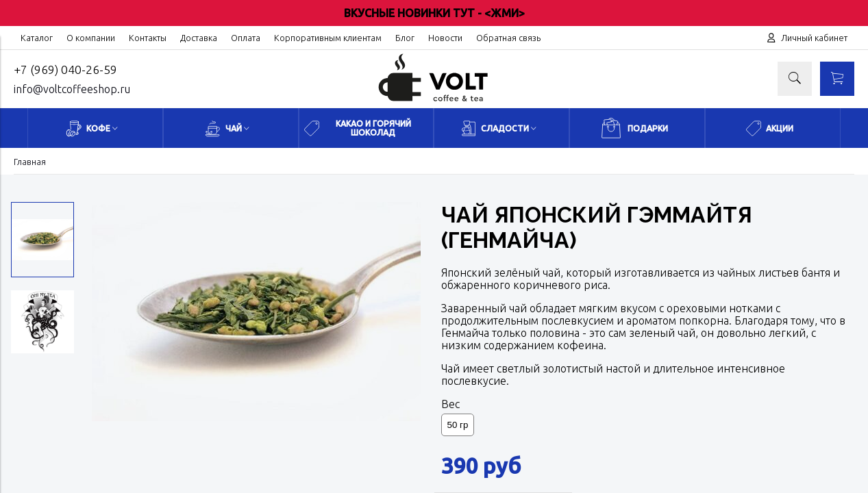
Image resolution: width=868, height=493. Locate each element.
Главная (30, 162)
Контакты (148, 38)
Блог (405, 38)
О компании (91, 38)
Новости (445, 38)
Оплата (246, 38)
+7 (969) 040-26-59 (65, 69)
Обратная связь (508, 38)
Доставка (199, 38)
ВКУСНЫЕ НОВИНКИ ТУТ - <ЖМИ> (434, 13)
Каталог (37, 38)
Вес (450, 404)
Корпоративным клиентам (328, 38)
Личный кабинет (814, 38)
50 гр (458, 425)
